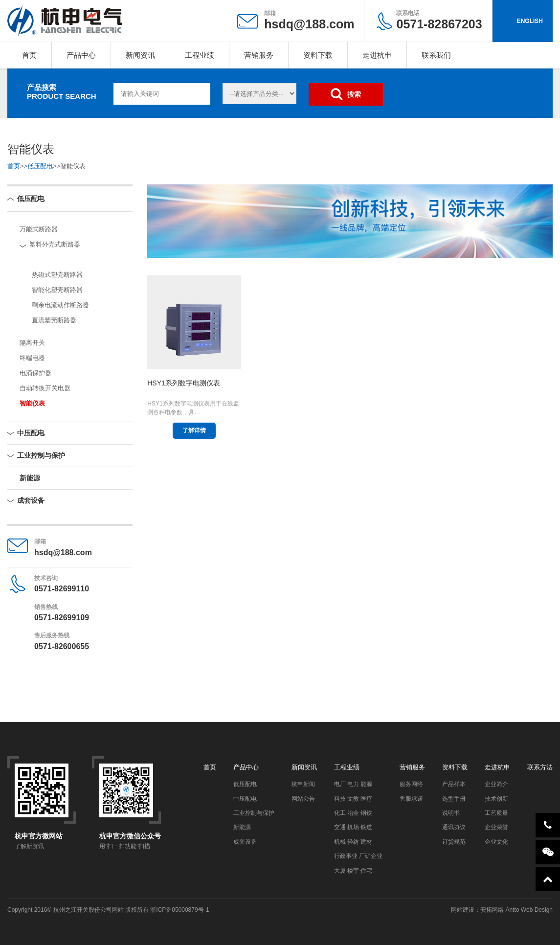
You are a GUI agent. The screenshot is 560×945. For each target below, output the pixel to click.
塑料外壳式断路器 (55, 244)
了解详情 (194, 430)
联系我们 (436, 55)
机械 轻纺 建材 (353, 842)
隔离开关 (32, 343)
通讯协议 (454, 827)
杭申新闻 (303, 784)
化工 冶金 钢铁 (353, 813)
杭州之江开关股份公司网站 (89, 910)
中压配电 (31, 433)
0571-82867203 (439, 20)
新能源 (30, 478)
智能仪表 (32, 403)
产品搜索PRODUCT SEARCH (62, 92)
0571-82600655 (62, 646)
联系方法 (540, 767)
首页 (29, 55)
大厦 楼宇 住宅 (353, 871)
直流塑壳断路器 (54, 320)
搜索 (346, 94)
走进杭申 (377, 55)
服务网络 (411, 784)
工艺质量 (496, 813)
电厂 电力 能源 (353, 784)
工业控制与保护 (41, 455)
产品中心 (81, 55)
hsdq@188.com (309, 24)
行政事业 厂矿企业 (358, 856)
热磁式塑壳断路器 (57, 275)
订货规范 (454, 842)
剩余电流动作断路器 (60, 305)
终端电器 (32, 358)
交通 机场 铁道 (353, 827)
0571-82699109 (62, 618)
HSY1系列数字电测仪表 (184, 383)
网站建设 (463, 910)
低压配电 (40, 166)
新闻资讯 (140, 55)
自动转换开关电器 (45, 388)
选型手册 (454, 799)
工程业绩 (200, 55)
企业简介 (496, 784)
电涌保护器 (35, 373)
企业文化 (496, 842)
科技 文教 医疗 (353, 799)
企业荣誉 (496, 827)
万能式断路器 (39, 229)
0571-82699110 (62, 589)
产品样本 (454, 784)
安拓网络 (492, 910)
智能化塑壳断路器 (57, 290)
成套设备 (31, 500)
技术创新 (496, 799)
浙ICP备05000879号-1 (179, 910)
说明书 (451, 813)
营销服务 (259, 55)
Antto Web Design (528, 910)
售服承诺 (411, 799)
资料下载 (318, 55)
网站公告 (303, 799)
